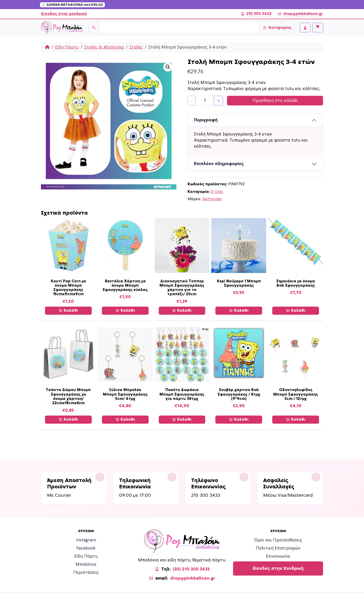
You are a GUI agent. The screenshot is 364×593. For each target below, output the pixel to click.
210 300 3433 (256, 14)
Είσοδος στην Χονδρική (278, 568)
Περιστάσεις (86, 573)
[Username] (179, 28)
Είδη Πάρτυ (67, 47)
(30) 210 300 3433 (191, 569)
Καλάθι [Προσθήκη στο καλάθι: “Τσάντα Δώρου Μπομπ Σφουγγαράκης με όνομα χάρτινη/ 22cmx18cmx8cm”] (68, 420)
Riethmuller (212, 199)
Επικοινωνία (278, 556)
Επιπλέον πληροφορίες (219, 164)
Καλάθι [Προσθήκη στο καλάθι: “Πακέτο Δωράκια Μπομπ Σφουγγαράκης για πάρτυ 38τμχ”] (182, 420)
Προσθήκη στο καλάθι (275, 101)
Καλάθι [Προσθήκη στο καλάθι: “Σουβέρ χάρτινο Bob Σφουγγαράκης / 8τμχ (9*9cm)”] (239, 420)
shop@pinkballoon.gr (300, 14)
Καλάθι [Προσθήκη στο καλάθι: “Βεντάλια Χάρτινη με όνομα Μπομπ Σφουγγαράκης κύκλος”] (125, 311)
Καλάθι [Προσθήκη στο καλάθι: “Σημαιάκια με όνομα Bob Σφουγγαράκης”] (296, 311)
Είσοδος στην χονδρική (64, 14)
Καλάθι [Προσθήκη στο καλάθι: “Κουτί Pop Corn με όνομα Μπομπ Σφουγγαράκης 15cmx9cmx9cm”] (68, 311)
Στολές (136, 47)
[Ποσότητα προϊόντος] (205, 101)
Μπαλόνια (86, 564)
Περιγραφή (206, 120)
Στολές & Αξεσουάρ (104, 47)
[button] (168, 67)
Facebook (86, 548)
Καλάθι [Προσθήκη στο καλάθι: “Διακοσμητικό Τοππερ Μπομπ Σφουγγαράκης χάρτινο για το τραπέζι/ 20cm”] (182, 311)
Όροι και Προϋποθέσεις (278, 540)
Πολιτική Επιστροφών (278, 548)
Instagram (86, 540)
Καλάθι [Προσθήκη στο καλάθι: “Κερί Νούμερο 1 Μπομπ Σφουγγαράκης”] (239, 311)
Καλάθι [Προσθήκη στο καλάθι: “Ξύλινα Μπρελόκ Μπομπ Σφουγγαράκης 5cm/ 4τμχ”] (125, 420)
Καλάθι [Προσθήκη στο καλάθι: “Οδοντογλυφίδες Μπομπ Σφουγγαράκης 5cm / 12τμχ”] (296, 420)
